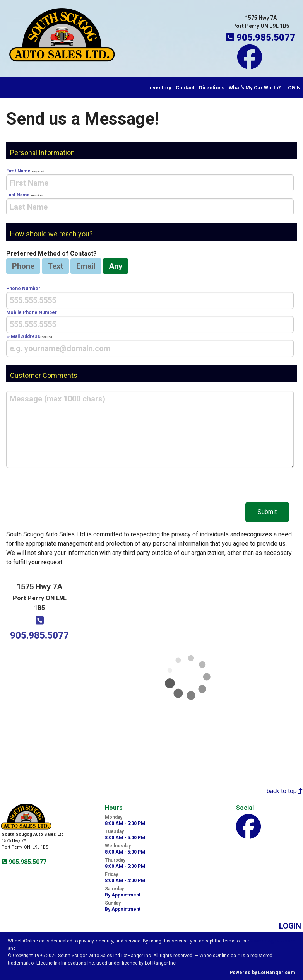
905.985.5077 (27, 862)
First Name (150, 180)
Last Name (150, 204)
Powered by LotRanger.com (262, 973)
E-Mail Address (150, 345)
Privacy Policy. (34, 948)
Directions (212, 88)
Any (116, 266)
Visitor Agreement (273, 941)
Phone (23, 266)
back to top (285, 791)
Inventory (160, 88)
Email (86, 266)
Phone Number (150, 297)
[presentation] (150, 183)
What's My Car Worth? (255, 88)
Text (55, 266)
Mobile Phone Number (150, 321)
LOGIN (293, 88)
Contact (185, 88)
